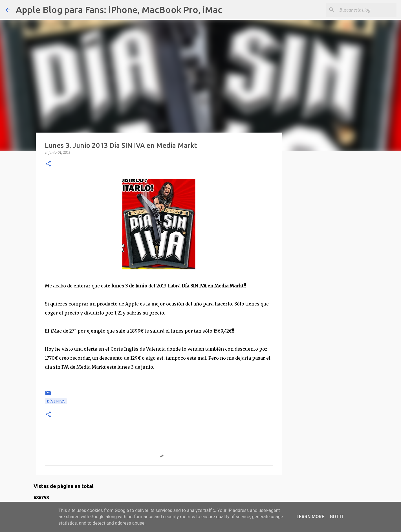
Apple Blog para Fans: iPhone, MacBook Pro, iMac (119, 10)
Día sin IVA (56, 401)
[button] (48, 164)
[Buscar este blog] (367, 10)
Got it (337, 517)
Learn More (310, 517)
